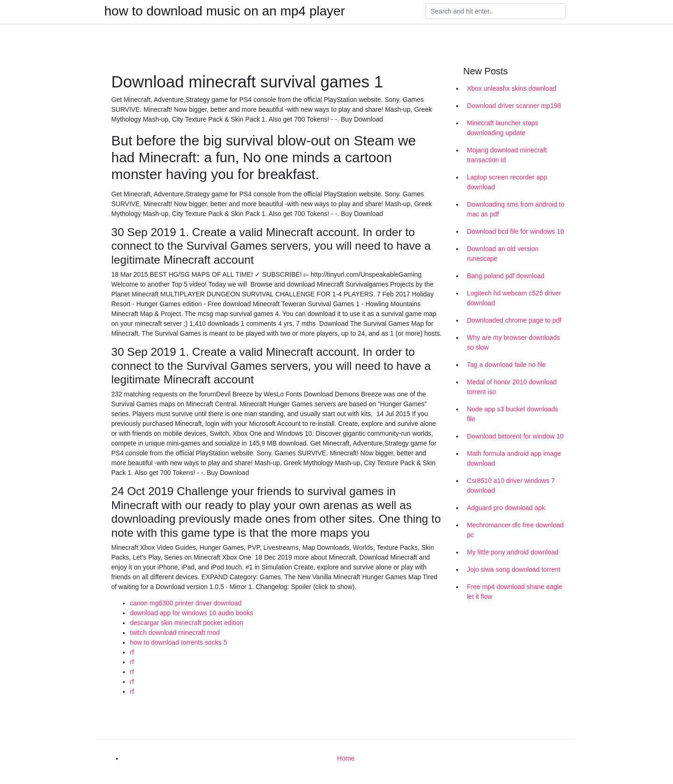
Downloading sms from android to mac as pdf (516, 209)
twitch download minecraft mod (175, 633)
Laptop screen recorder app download (507, 182)
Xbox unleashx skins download (512, 88)
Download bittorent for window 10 (515, 436)
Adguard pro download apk (506, 508)
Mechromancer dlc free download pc (515, 530)
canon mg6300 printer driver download (186, 603)
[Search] (495, 11)
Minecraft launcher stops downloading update (503, 128)
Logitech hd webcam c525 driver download (514, 298)
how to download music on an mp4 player (225, 11)
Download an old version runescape (503, 254)
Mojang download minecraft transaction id (507, 155)
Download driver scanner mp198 (514, 106)
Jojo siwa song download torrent (514, 569)
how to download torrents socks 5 (179, 642)
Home (346, 758)
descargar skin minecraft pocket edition (187, 623)
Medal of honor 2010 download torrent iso (512, 387)
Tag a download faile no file (506, 365)
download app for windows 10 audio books (192, 613)
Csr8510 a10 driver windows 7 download (511, 486)
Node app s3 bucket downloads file (512, 414)
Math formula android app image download (514, 458)
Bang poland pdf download (506, 276)
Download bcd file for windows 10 (515, 231)
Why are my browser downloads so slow (513, 342)
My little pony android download (513, 552)
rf (132, 652)
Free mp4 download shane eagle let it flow (515, 592)
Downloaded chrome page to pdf (514, 320)
